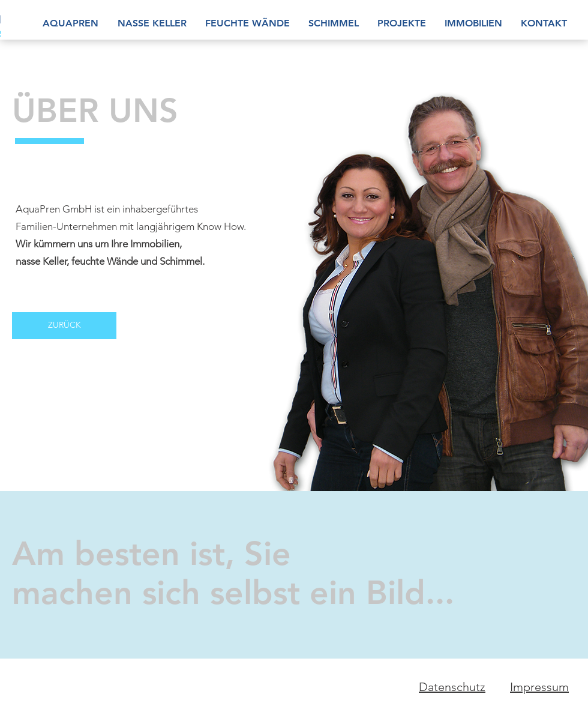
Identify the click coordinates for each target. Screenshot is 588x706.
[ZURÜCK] (64, 326)
